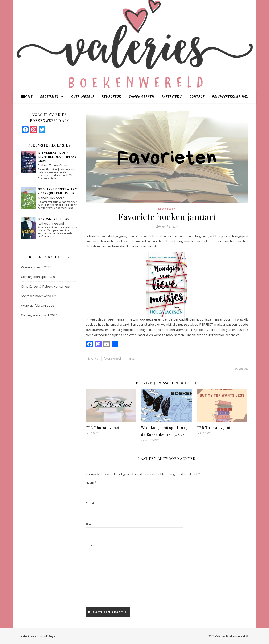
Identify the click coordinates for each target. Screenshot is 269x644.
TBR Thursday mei (102, 428)
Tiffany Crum (58, 165)
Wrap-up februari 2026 (38, 305)
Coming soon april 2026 (38, 277)
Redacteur (111, 97)
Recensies (49, 97)
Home (28, 97)
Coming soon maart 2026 (39, 315)
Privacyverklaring (229, 97)
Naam (91, 482)
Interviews (172, 97)
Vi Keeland (56, 223)
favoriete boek (113, 359)
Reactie (91, 545)
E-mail (91, 503)
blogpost (167, 209)
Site (88, 524)
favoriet (93, 359)
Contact (197, 97)
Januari (132, 359)
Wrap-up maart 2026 (36, 267)
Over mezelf (83, 97)
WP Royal (50, 636)
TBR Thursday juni (214, 428)
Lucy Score (57, 198)
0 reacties (241, 368)
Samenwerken (141, 97)
